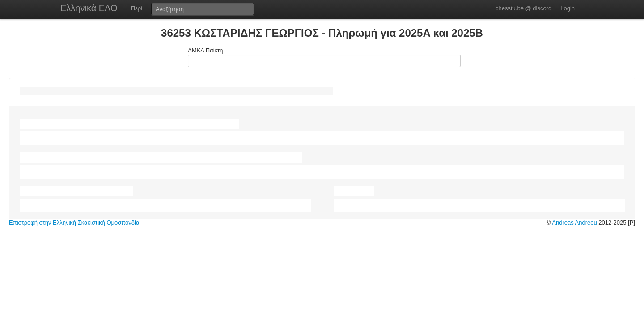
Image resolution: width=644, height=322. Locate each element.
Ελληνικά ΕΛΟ (89, 8)
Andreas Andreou (574, 222)
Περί (137, 8)
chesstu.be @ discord (523, 8)
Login (568, 8)
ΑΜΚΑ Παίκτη (322, 57)
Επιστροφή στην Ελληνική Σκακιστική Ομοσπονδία (74, 222)
